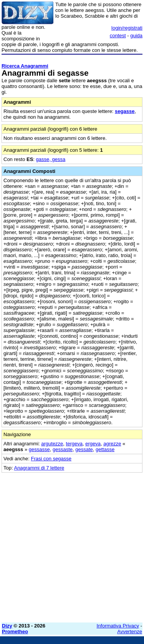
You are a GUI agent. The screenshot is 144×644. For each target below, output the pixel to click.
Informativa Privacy (118, 626)
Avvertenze (130, 632)
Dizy (7, 626)
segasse (125, 111)
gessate (84, 449)
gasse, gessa (51, 159)
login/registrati (127, 28)
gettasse (105, 449)
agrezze (112, 444)
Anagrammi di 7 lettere (39, 468)
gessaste (63, 449)
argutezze (52, 444)
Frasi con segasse (51, 459)
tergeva (74, 444)
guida (136, 36)
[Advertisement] (72, 545)
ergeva (93, 444)
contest (118, 36)
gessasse (39, 449)
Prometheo (15, 632)
